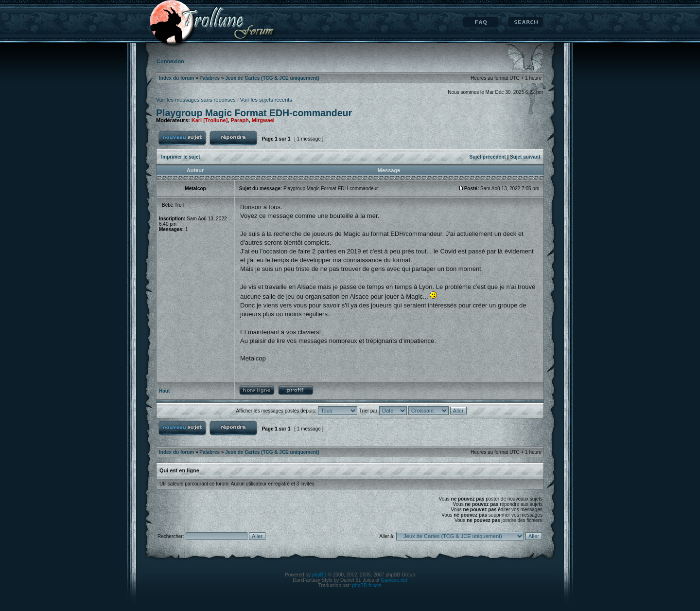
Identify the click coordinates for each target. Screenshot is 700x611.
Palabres (210, 78)
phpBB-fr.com (367, 585)
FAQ (481, 22)
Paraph (239, 120)
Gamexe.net (394, 580)
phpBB (319, 575)
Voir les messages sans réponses (196, 100)
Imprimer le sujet (181, 157)
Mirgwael (263, 120)
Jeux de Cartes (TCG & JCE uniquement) (272, 78)
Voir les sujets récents (266, 100)
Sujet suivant (525, 157)
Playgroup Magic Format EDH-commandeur (254, 113)
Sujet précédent (488, 157)
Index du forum (176, 78)
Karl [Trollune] (210, 120)
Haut (164, 391)
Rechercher (526, 22)
